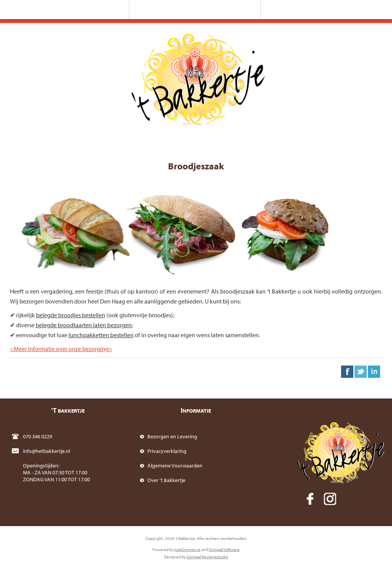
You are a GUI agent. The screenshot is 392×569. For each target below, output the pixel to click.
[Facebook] (310, 499)
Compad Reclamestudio (207, 557)
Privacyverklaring (167, 451)
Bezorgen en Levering (172, 436)
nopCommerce (187, 549)
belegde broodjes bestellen (71, 315)
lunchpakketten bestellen (101, 335)
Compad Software (224, 549)
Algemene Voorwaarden (175, 466)
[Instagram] (330, 499)
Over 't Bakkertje (166, 480)
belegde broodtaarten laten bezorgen (84, 325)
